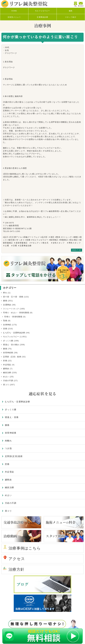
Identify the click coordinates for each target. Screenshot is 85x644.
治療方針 (16, 569)
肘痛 (5, 361)
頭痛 (5, 329)
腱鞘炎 (6, 369)
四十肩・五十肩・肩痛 (13, 297)
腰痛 (5, 301)
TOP (79, 638)
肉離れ (8, 441)
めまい (6, 377)
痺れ (5, 293)
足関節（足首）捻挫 (12, 357)
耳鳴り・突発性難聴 (13, 317)
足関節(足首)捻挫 (14, 456)
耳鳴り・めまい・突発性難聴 (16, 313)
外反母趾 (7, 365)
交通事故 (7, 305)
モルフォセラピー (11, 337)
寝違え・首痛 (12, 417)
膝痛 (5, 349)
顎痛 (5, 321)
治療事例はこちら (25, 548)
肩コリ (6, 385)
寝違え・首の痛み (11, 345)
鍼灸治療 (7, 373)
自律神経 (7, 325)
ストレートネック (11, 309)
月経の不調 (8, 381)
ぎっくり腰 (8, 341)
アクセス (17, 559)
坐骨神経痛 (8, 353)
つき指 (8, 448)
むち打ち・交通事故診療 (14, 333)
